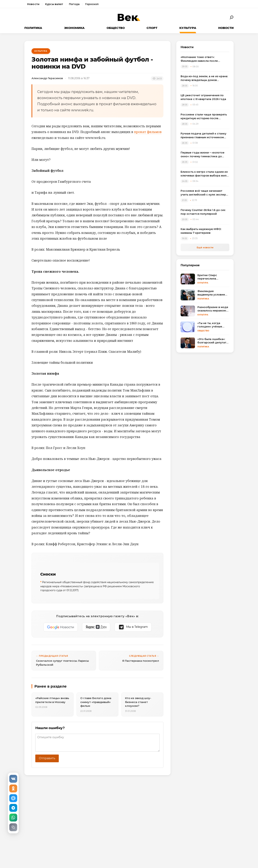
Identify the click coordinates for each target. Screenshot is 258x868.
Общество (116, 28)
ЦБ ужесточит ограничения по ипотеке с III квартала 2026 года (203, 97)
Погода (74, 4)
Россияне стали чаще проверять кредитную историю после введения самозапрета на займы (204, 117)
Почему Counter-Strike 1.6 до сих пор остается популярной (203, 212)
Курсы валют (54, 4)
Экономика (74, 28)
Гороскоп (92, 4)
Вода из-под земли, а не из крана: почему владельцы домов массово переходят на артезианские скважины (204, 78)
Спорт (152, 28)
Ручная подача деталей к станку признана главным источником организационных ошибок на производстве (203, 136)
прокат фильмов (148, 132)
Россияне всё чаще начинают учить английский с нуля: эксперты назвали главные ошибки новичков (205, 193)
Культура (188, 28)
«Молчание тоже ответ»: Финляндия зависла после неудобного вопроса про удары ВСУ (203, 59)
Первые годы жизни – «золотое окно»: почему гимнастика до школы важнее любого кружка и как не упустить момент (203, 155)
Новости (33, 4)
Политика (33, 28)
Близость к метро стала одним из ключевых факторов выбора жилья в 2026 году (205, 174)
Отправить (47, 758)
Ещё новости (205, 247)
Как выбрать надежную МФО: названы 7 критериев (201, 231)
